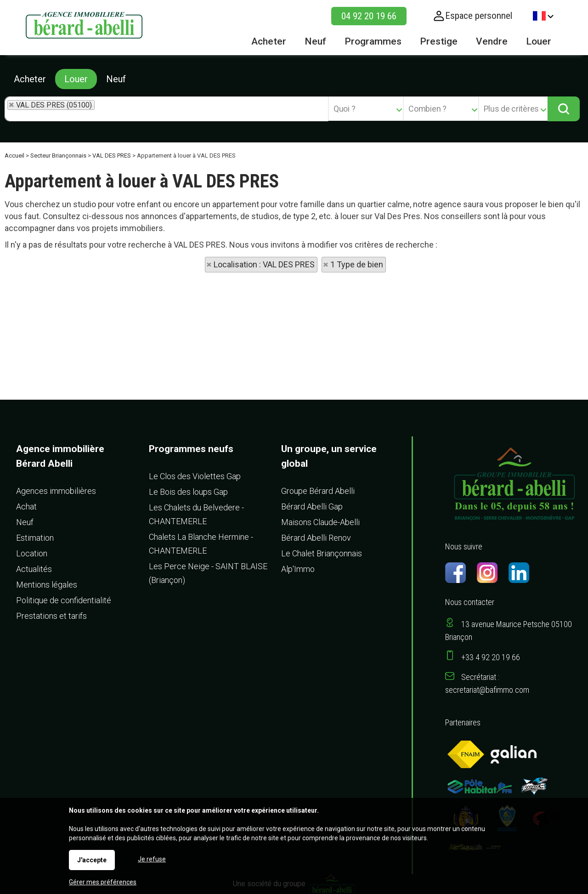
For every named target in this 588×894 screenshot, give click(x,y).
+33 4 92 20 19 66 (491, 657)
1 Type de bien (357, 264)
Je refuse (152, 859)
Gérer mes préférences (103, 882)
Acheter (30, 79)
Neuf (116, 79)
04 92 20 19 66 (369, 16)
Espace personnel (479, 16)
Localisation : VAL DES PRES (264, 264)
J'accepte (92, 860)
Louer (76, 79)
